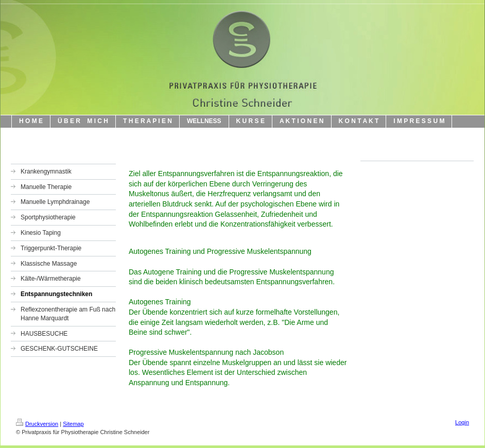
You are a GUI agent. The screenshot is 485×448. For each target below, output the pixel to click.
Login (462, 422)
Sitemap (73, 424)
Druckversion (37, 424)
